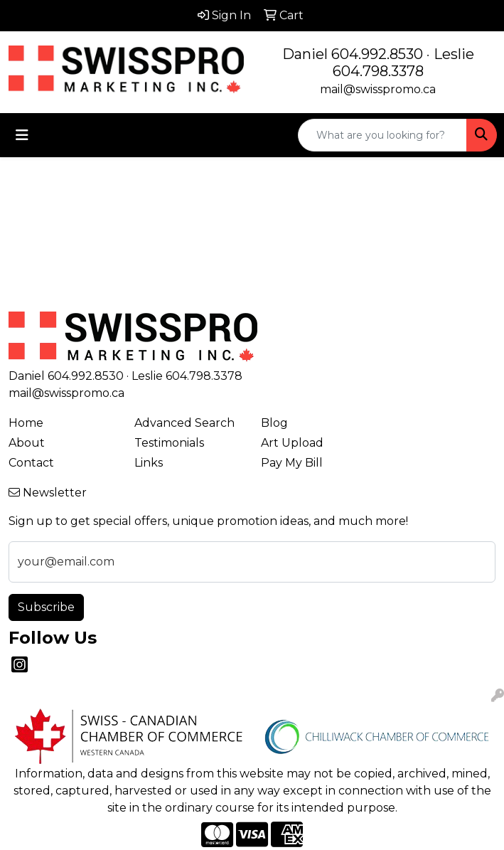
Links (149, 463)
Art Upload (292, 443)
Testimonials (169, 443)
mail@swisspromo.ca (378, 89)
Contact (31, 463)
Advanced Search (184, 423)
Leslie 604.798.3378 (403, 63)
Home (26, 423)
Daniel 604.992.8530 (353, 54)
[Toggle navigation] (22, 135)
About (27, 443)
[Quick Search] (382, 135)
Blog (274, 423)
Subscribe (46, 607)
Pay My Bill (292, 463)
